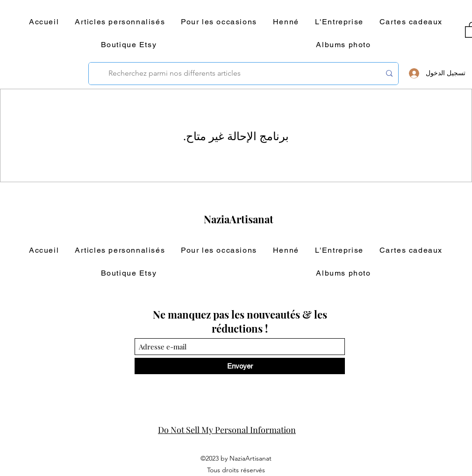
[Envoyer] (240, 366)
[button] (120, 22)
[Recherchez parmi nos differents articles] (244, 74)
